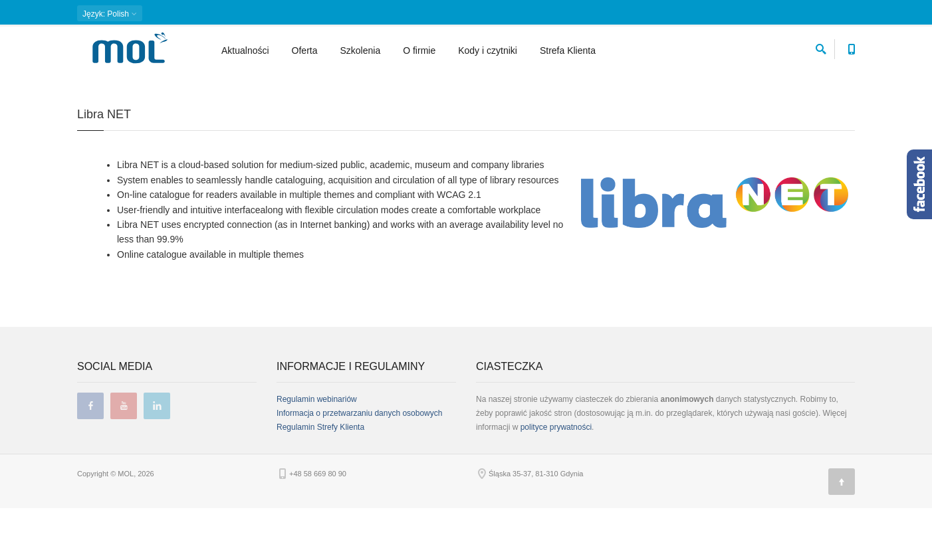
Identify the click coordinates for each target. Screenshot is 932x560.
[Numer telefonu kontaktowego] (851, 47)
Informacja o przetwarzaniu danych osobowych (359, 465)
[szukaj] (821, 47)
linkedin (157, 458)
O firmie (419, 50)
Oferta (305, 50)
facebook (90, 458)
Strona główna (100, 83)
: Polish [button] (110, 14)
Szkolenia (361, 50)
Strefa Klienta (568, 50)
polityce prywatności (556, 479)
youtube (124, 458)
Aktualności (245, 50)
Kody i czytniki (488, 50)
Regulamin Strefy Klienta (320, 479)
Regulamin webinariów (317, 451)
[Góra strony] (842, 533)
